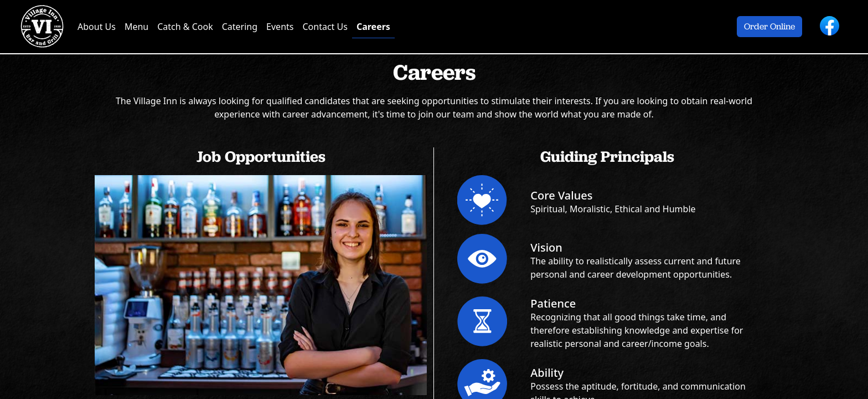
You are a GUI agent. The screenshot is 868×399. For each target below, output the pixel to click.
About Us (97, 27)
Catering (240, 27)
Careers (373, 27)
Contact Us (325, 27)
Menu (136, 27)
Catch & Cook (185, 27)
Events (280, 27)
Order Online (769, 26)
